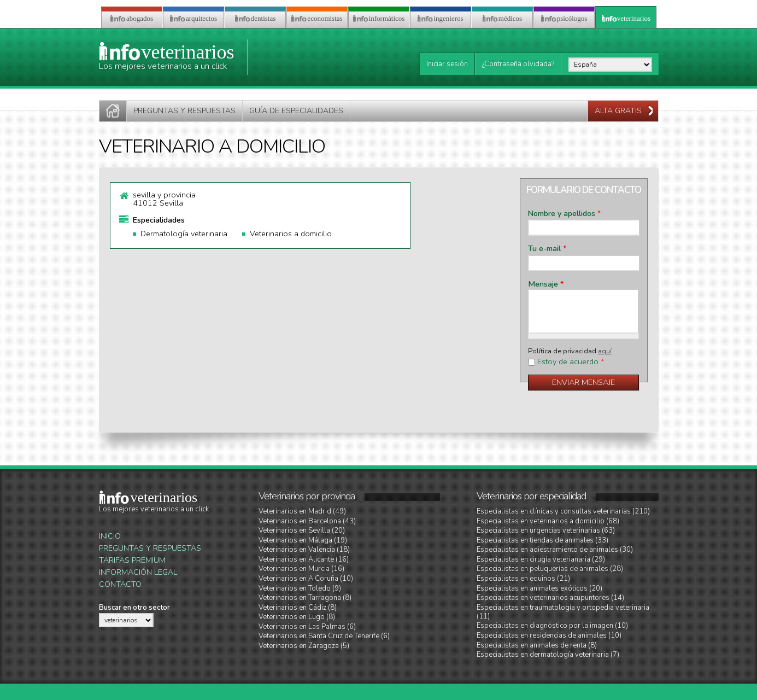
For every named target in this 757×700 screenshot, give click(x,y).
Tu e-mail (547, 249)
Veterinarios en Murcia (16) (301, 569)
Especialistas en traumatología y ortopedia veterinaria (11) (563, 612)
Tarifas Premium (132, 560)
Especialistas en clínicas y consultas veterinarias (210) (563, 511)
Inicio (110, 536)
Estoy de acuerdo (571, 362)
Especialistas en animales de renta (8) (537, 645)
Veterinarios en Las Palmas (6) (307, 627)
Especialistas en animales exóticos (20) (539, 588)
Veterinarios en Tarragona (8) (305, 598)
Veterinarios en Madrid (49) (302, 511)
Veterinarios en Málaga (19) (303, 540)
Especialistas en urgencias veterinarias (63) (546, 530)
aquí (605, 351)
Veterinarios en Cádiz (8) (298, 608)
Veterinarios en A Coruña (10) (306, 579)
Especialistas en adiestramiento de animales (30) (555, 550)
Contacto (120, 584)
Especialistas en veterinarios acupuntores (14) (550, 598)
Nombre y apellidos (564, 214)
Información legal (138, 572)
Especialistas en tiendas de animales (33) (542, 540)
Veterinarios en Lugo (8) (297, 617)
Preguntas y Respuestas (150, 548)
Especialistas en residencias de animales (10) (549, 635)
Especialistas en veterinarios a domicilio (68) (548, 521)
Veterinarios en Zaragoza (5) (304, 646)
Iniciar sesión (447, 64)
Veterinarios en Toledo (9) (300, 588)
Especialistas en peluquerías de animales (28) (550, 569)
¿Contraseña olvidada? (518, 64)
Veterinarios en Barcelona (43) (307, 521)
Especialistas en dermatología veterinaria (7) (548, 655)
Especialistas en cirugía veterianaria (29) (541, 559)
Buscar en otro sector (134, 608)
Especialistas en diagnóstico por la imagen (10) (552, 626)
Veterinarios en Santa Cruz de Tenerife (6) (324, 636)
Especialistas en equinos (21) (523, 579)
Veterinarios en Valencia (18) (304, 550)
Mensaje (546, 284)
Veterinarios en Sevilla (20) (302, 530)
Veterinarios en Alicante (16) (304, 559)
